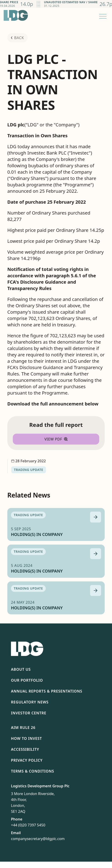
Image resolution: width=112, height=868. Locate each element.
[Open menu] (103, 16)
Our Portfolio (27, 680)
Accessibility (25, 749)
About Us (21, 669)
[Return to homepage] (16, 15)
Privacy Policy (27, 760)
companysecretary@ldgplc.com (38, 839)
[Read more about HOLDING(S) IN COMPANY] (96, 517)
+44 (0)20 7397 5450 (28, 825)
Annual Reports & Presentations (47, 691)
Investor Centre (29, 713)
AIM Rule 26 (23, 728)
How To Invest (26, 738)
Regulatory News (30, 702)
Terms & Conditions (33, 771)
